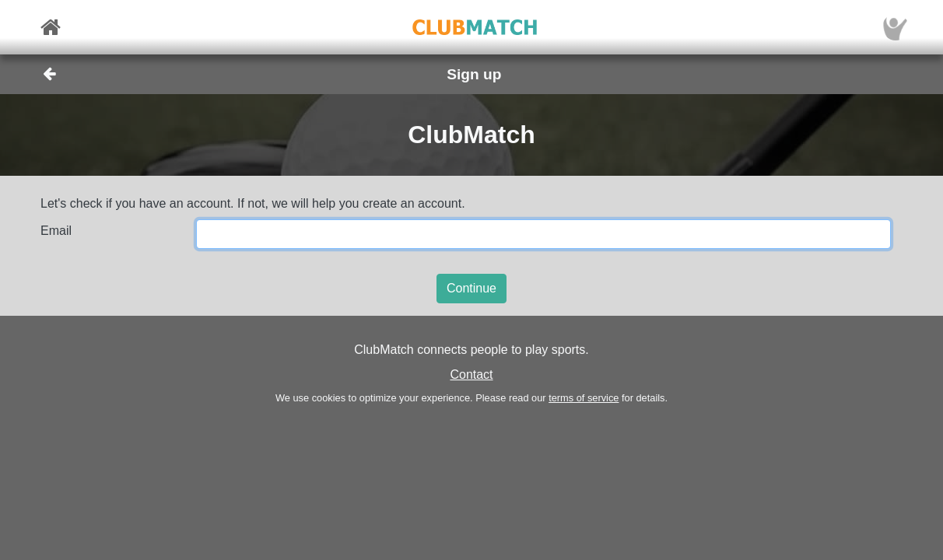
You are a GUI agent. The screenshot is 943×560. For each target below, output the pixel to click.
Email (56, 231)
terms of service (584, 398)
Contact (471, 374)
